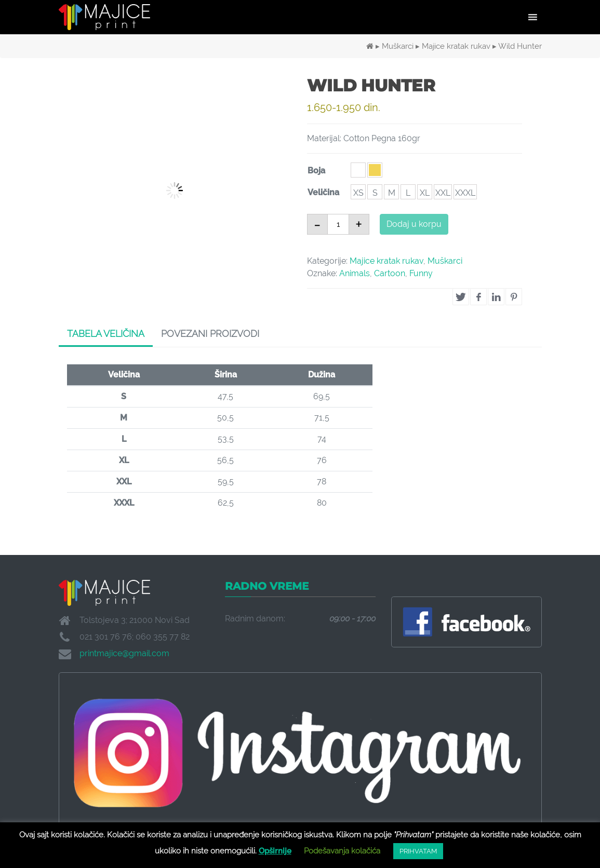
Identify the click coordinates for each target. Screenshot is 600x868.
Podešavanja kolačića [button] (342, 851)
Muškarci (398, 46)
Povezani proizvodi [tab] (210, 334)
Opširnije (275, 851)
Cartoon (390, 273)
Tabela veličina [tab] (106, 334)
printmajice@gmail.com (124, 653)
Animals (355, 273)
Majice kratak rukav (456, 46)
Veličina (323, 192)
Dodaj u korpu (414, 224)
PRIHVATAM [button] (418, 851)
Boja (316, 171)
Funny (421, 273)
